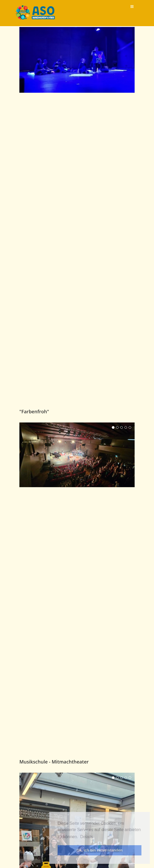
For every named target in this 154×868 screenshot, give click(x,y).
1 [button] (113, 549)
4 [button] (126, 549)
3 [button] (122, 549)
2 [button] (117, 549)
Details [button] (87, 837)
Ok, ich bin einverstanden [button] (99, 850)
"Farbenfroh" (34, 533)
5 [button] (130, 549)
